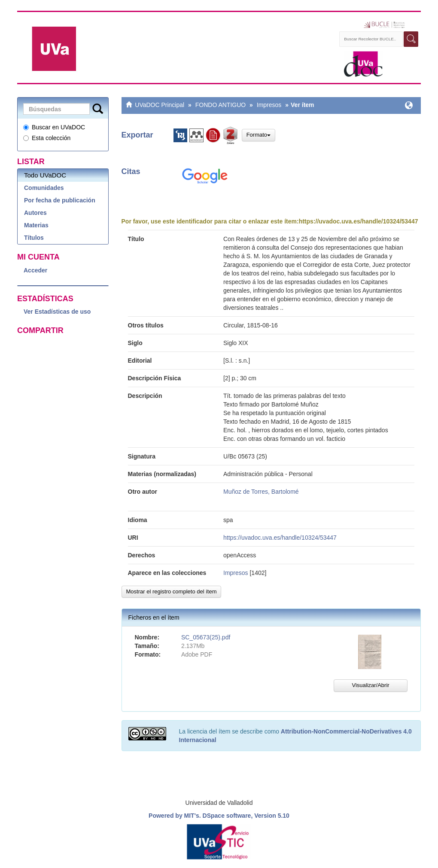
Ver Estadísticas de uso (57, 312)
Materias (36, 225)
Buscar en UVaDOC (54, 127)
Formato (259, 135)
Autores (35, 213)
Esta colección (47, 138)
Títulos (34, 238)
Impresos (269, 105)
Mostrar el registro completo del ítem (172, 591)
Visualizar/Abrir (370, 685)
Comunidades (44, 188)
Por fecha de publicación (60, 200)
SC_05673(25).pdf (206, 637)
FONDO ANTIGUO (221, 105)
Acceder (35, 270)
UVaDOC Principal (160, 105)
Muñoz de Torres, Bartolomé (261, 492)
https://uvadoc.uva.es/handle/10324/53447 (359, 221)
